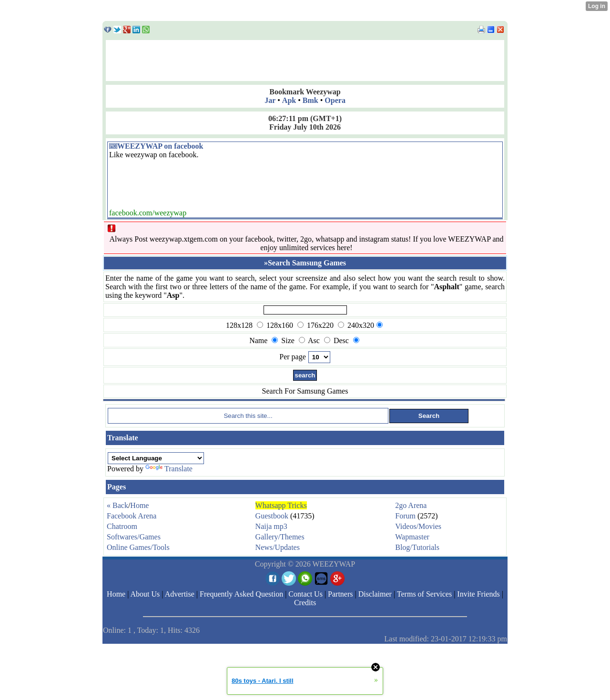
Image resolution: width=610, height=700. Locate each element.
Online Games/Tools (138, 547)
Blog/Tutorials (417, 547)
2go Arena (411, 505)
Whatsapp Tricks (281, 505)
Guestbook (272, 516)
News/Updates (278, 547)
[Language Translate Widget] (156, 458)
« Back (117, 505)
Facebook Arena (132, 516)
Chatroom (122, 526)
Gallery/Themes (280, 537)
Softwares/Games (134, 537)
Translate (169, 469)
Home (139, 505)
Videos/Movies (418, 526)
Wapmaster (412, 537)
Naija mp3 (271, 526)
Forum (405, 516)
